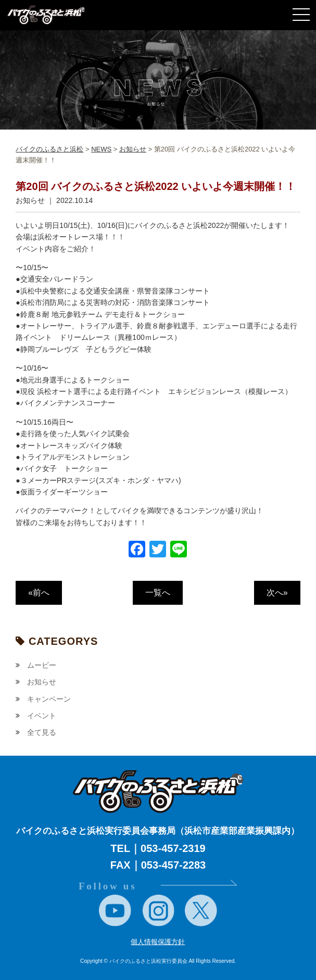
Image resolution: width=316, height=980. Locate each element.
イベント (42, 716)
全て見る (42, 732)
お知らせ (42, 682)
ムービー (42, 665)
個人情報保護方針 (158, 942)
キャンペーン (49, 699)
